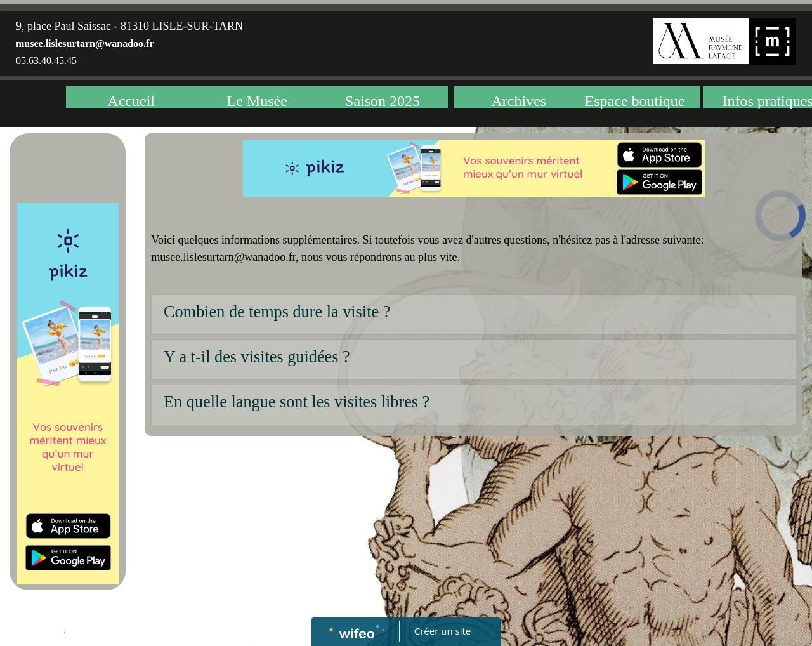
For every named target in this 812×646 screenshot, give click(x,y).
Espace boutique (635, 100)
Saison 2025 (383, 100)
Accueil (131, 100)
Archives (519, 100)
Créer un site (442, 631)
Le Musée (257, 100)
